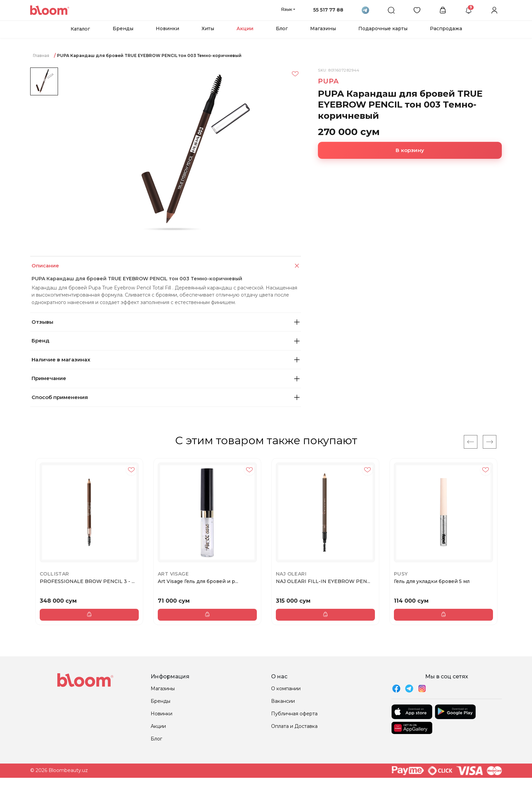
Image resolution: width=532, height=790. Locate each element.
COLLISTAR (54, 574)
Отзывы (166, 322)
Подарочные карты (383, 29)
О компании (286, 689)
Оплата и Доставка (294, 726)
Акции (245, 29)
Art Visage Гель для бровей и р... (198, 581)
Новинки (167, 29)
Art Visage (173, 574)
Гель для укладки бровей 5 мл (432, 581)
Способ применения (166, 397)
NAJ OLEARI (291, 574)
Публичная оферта (294, 714)
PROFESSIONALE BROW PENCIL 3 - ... (87, 581)
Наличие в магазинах (166, 360)
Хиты (208, 29)
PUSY (401, 574)
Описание (166, 266)
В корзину (410, 150)
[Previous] (471, 442)
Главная (41, 55)
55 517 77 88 (328, 10)
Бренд (166, 341)
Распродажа (446, 29)
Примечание (166, 378)
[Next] (490, 442)
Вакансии (283, 701)
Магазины (323, 29)
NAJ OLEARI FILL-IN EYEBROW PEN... (323, 581)
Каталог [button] (80, 29)
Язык (287, 9)
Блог (282, 29)
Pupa (328, 81)
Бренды (123, 29)
